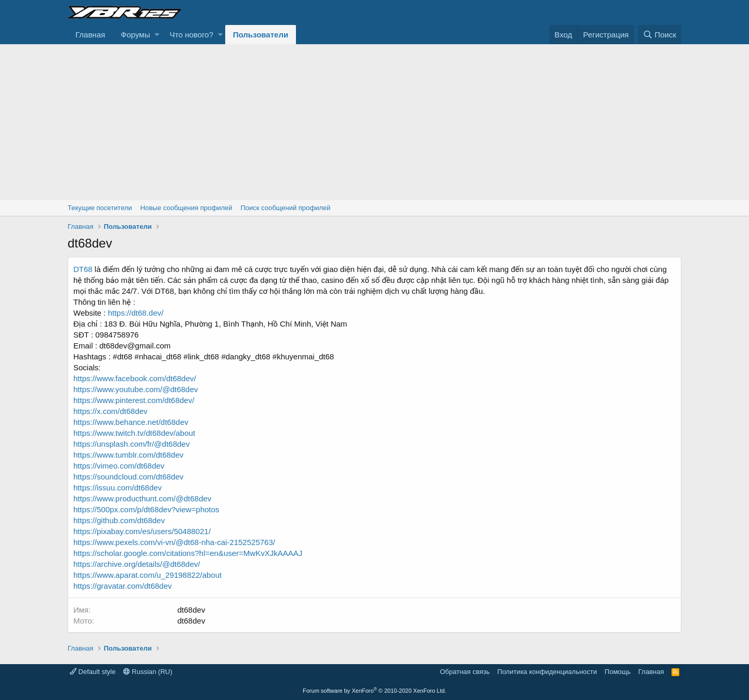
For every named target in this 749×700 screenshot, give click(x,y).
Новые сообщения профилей (186, 208)
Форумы (135, 35)
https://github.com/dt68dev (119, 520)
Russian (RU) (148, 672)
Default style (93, 672)
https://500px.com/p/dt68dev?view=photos (146, 509)
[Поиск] (660, 35)
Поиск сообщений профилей (285, 208)
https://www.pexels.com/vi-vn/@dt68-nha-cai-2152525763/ (174, 542)
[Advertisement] (374, 122)
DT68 (83, 269)
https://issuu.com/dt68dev (118, 488)
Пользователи (261, 35)
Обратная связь (465, 672)
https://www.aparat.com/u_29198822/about (147, 575)
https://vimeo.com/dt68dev (119, 466)
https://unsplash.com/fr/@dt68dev (132, 444)
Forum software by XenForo (374, 691)
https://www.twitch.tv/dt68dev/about (134, 433)
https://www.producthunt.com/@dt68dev (142, 498)
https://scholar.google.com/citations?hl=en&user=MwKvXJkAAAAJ (188, 553)
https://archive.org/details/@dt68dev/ (137, 564)
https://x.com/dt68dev (111, 411)
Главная (90, 35)
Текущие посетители (100, 208)
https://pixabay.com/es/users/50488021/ (142, 531)
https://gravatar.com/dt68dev (122, 586)
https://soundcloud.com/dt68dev (128, 477)
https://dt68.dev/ (134, 313)
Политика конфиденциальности (547, 672)
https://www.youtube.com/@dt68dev (136, 389)
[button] (157, 35)
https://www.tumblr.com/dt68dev (128, 455)
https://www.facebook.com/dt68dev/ (135, 378)
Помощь (617, 672)
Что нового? (191, 35)
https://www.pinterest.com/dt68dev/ (134, 400)
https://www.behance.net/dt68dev (131, 422)
